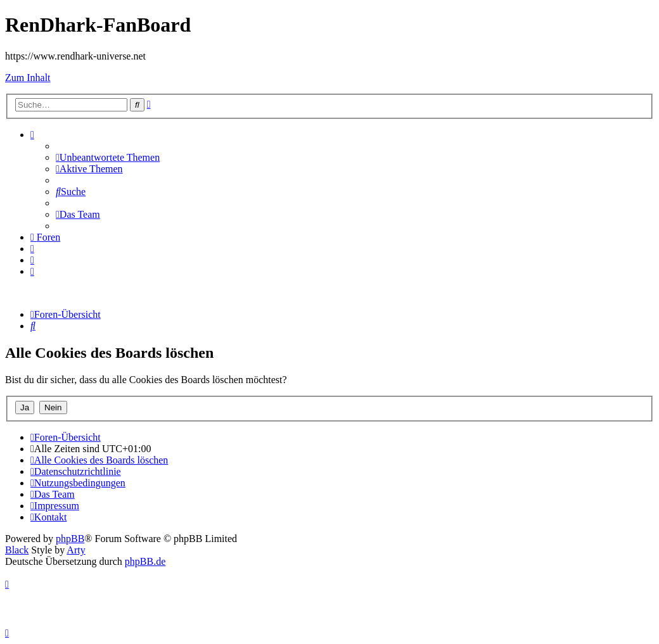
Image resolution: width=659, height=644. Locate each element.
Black (17, 550)
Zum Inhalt (28, 78)
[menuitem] (108, 157)
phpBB (70, 539)
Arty (76, 550)
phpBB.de (145, 561)
